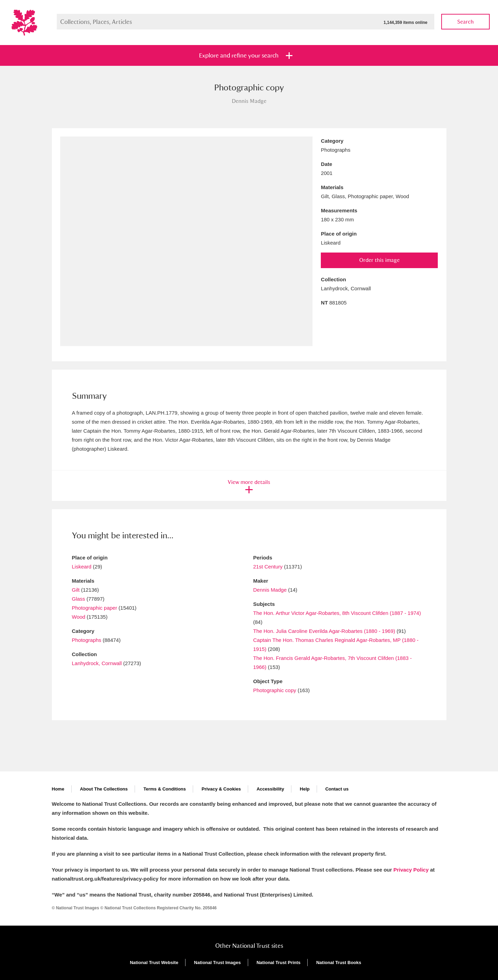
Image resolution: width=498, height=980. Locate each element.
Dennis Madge (270, 590)
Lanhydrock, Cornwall (97, 663)
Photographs (87, 640)
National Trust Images (218, 963)
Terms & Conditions (165, 789)
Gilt (76, 590)
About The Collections (104, 789)
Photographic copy (275, 690)
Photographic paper (95, 608)
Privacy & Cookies (221, 789)
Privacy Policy (411, 870)
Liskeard (82, 567)
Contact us (337, 789)
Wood (79, 617)
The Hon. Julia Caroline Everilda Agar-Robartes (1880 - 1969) (324, 631)
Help (305, 789)
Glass (79, 599)
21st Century (268, 567)
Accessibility (270, 789)
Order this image (379, 260)
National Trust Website (154, 963)
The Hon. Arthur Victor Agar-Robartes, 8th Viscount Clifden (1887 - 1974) (337, 613)
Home (58, 789)
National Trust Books (339, 963)
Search (465, 22)
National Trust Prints (278, 963)
